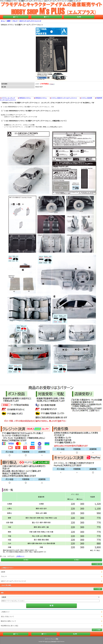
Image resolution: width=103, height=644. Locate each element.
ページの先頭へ (98, 589)
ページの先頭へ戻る (97, 564)
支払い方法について (7, 617)
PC (57, 639)
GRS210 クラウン (41, 98)
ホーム (16, 17)
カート (47, 17)
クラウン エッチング (8, 98)
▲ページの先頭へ (97, 630)
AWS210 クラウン (25, 98)
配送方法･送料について (8, 621)
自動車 (9, 21)
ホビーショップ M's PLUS (51, 642)
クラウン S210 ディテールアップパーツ (64, 98)
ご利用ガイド (20, 556)
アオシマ (15, 21)
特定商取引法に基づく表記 (10, 626)
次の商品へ (77, 560)
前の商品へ (26, 560)
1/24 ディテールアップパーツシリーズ (30, 21)
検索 (79, 17)
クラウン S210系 (87, 98)
